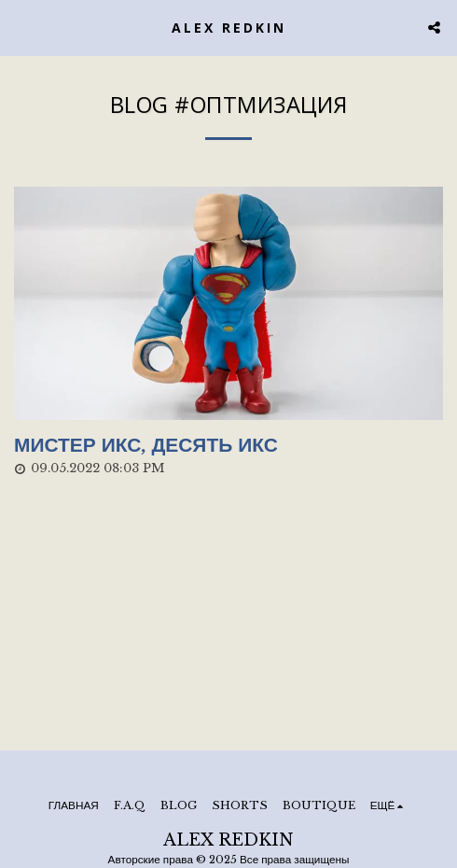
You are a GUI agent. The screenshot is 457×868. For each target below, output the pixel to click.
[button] (21, 27)
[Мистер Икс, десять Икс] (228, 446)
